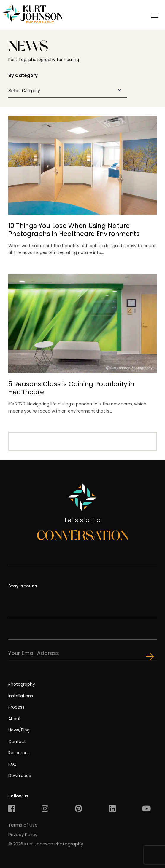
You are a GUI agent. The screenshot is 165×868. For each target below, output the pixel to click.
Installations (21, 696)
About (15, 719)
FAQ (12, 764)
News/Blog (19, 730)
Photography (22, 684)
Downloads (20, 776)
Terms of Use (23, 825)
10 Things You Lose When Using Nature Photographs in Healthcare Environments (74, 230)
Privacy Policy (23, 834)
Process (16, 707)
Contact (17, 741)
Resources (19, 753)
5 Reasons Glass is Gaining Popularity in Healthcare (71, 388)
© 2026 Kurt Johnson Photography (46, 844)
